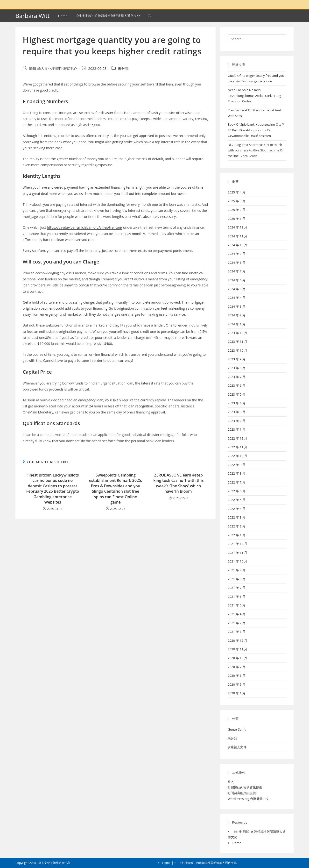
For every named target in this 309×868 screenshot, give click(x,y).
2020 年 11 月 (237, 649)
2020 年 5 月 (236, 684)
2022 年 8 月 (236, 473)
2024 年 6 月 (236, 280)
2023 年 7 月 (236, 377)
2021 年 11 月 (237, 553)
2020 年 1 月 (236, 693)
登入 (231, 782)
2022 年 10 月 (237, 456)
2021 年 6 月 (236, 597)
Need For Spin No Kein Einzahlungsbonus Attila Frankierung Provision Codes (254, 96)
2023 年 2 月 (236, 421)
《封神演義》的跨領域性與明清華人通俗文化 (208, 863)
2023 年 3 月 (236, 412)
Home (237, 843)
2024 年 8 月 (236, 263)
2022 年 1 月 (236, 535)
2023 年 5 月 (236, 394)
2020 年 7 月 (236, 667)
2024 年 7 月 (236, 271)
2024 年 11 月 (237, 236)
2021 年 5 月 (236, 605)
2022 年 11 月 (237, 447)
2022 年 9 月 (236, 465)
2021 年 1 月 (236, 632)
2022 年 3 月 (236, 517)
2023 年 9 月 (236, 359)
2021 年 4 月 (236, 614)
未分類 (123, 68)
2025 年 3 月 (236, 201)
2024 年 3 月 (236, 306)
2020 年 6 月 (236, 676)
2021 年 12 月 (237, 544)
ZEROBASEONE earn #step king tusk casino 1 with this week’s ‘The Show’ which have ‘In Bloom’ (178, 483)
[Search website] (149, 16)
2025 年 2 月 (236, 210)
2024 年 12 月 (237, 227)
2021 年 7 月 (236, 588)
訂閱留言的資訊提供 (242, 793)
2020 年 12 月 (237, 640)
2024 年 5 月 (236, 289)
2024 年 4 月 (236, 298)
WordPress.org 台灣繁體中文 (248, 799)
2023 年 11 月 (237, 342)
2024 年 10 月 (237, 245)
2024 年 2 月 (236, 315)
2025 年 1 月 (236, 219)
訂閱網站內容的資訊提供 (245, 787)
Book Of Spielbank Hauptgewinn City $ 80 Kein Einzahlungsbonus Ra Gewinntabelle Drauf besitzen (256, 130)
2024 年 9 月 (236, 254)
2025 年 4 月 (236, 192)
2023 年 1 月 (236, 429)
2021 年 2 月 (236, 623)
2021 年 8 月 (236, 579)
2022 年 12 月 (237, 438)
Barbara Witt (32, 16)
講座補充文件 (237, 747)
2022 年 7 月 (236, 482)
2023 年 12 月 (237, 333)
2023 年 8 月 (236, 368)
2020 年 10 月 (237, 658)
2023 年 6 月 (236, 385)
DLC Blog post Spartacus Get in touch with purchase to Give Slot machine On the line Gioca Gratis (256, 150)
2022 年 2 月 (236, 526)
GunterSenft (237, 729)
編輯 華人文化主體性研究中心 (53, 68)
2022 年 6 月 (236, 491)
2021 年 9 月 (236, 570)
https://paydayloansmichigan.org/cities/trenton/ (84, 227)
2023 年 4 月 (236, 403)
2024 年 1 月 (236, 324)
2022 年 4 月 (236, 509)
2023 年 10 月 (237, 350)
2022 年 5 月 (236, 500)
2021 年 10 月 (237, 561)
